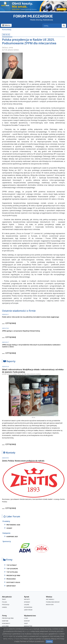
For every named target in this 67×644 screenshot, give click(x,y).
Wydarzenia (28, 607)
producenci (10, 579)
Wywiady (9, 453)
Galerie (27, 605)
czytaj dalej (11, 323)
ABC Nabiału (50, 599)
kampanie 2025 (11, 536)
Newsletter (28, 626)
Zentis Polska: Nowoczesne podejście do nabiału (23, 461)
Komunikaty (7, 30)
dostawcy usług (12, 582)
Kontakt (27, 621)
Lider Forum (12, 517)
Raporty (9, 361)
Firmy (8, 560)
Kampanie (5, 621)
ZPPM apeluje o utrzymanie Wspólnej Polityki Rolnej (21, 331)
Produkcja (6, 605)
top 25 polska (11, 572)
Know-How (50, 605)
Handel (5, 607)
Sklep (26, 623)
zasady (8, 528)
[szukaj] (52, 26)
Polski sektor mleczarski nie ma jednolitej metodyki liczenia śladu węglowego (31, 317)
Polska (4, 602)
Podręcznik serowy (53, 602)
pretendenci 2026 (12, 525)
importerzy (10, 586)
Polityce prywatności (36, 641)
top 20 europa (11, 569)
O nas (26, 618)
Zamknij (49, 641)
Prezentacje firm (12, 575)
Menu (6, 25)
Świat (4, 599)
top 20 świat (10, 565)
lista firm (5, 626)
